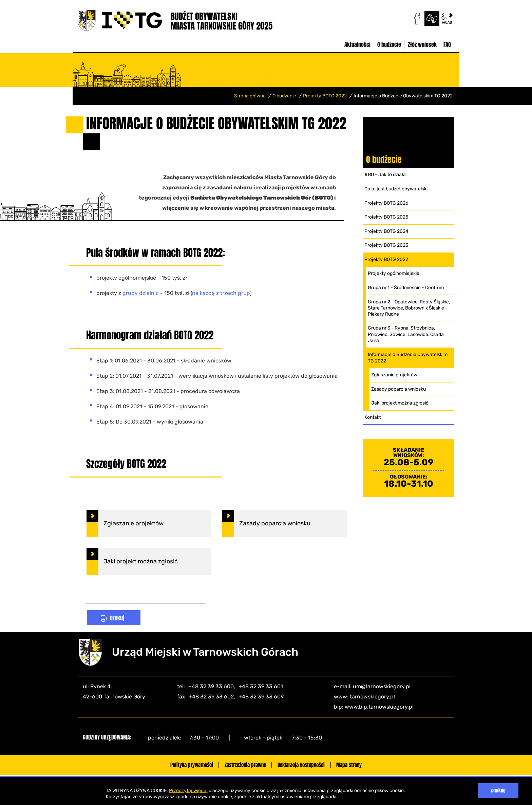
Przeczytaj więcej (188, 791)
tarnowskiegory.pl (372, 695)
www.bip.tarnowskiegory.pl (379, 705)
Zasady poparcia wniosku (398, 389)
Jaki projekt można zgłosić (400, 403)
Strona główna (250, 96)
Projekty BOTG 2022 (325, 96)
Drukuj (117, 616)
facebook (417, 19)
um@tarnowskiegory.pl (382, 684)
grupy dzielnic (141, 291)
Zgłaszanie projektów (394, 375)
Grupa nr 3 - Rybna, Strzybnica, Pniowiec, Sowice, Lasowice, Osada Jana (406, 334)
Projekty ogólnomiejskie (394, 273)
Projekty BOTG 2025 (386, 217)
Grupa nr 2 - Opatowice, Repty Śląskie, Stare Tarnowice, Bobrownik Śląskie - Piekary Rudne (409, 308)
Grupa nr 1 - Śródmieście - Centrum (406, 288)
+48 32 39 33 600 (211, 684)
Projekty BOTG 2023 (386, 245)
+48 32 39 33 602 (211, 695)
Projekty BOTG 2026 (386, 203)
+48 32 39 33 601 (261, 684)
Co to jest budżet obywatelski (396, 189)
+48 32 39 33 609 (261, 695)
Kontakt (373, 417)
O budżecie (284, 96)
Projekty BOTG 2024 (386, 231)
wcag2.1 (447, 19)
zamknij (498, 791)
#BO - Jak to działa (385, 175)
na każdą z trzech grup (221, 291)
